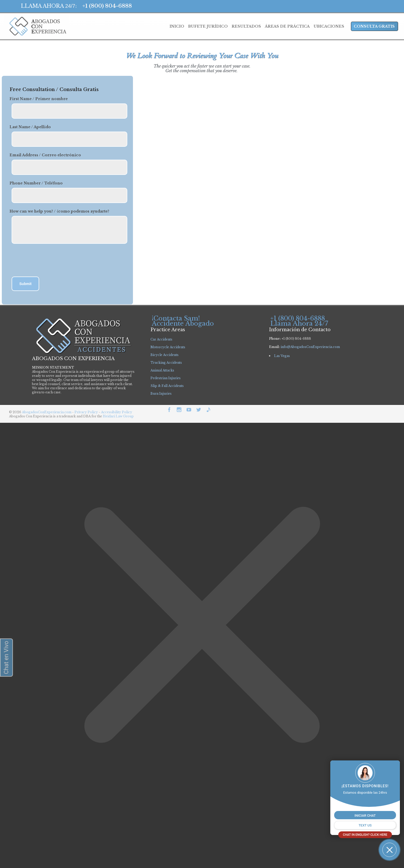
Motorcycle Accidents (168, 347)
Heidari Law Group (118, 416)
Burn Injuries (161, 394)
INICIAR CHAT (365, 816)
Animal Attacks (162, 370)
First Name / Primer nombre (39, 99)
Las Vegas (282, 356)
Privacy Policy (87, 412)
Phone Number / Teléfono (36, 183)
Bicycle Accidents (165, 355)
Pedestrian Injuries (166, 378)
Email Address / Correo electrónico (45, 155)
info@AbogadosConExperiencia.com (310, 347)
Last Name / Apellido (30, 127)
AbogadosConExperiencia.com (47, 412)
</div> (39, 848)
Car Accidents (161, 339)
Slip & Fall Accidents (167, 386)
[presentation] (49, 261)
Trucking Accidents (166, 363)
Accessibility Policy (117, 412)
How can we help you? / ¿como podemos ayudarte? (59, 211)
